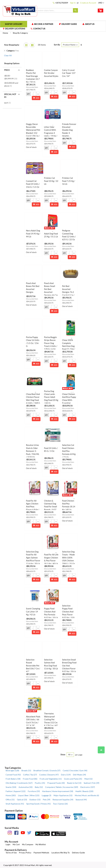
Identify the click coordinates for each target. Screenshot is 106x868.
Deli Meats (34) (79, 775)
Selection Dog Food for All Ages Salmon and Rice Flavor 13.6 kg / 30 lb (33, 558)
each (8, 103)
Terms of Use (11, 853)
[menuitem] (14, 24)
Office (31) (10, 800)
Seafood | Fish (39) (91, 783)
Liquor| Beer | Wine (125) (29, 795)
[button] (101, 3)
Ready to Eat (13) (74, 783)
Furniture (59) (34, 791)
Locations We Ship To (61, 853)
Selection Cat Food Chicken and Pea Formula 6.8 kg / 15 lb (69, 451)
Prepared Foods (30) (56, 783)
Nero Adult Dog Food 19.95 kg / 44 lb (33, 234)
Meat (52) (88, 779)
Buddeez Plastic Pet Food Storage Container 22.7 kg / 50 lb (33, 76)
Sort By (57, 45)
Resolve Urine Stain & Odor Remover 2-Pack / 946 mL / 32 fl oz (33, 451)
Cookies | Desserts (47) (49, 775)
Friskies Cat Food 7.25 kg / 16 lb (69, 181)
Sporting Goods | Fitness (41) (38, 804)
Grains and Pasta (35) (73, 779)
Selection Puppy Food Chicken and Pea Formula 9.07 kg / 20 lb (51, 612)
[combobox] (54, 10)
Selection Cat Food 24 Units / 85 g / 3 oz (51, 448)
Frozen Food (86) (30, 779)
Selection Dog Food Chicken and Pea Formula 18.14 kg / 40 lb (69, 504)
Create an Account (88, 3)
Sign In (73, 3)
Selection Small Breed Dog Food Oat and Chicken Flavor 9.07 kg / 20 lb (69, 666)
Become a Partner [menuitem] (44, 24)
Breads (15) (26, 770)
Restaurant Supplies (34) (63, 800)
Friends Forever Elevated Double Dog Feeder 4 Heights (69, 130)
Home (6, 33)
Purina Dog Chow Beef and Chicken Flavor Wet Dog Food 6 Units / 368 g (33, 397)
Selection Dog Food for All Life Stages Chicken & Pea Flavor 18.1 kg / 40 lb (51, 558)
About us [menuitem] (90, 24)
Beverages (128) (12, 770)
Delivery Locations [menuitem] (15, 29)
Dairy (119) (66, 775)
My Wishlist (41, 844)
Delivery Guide (78, 853)
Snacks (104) (11, 787)
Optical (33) (22, 800)
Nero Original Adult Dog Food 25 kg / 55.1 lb (51, 234)
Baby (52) (39, 787)
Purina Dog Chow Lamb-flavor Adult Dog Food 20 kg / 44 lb (51, 397)
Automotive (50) (26, 787)
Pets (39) (47, 800)
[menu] (53, 26)
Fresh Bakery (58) (13, 779)
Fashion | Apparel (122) (16, 791)
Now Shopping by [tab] (12, 45)
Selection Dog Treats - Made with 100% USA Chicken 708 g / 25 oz (68, 558)
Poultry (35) (40, 783)
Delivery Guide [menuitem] (69, 24)
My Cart (16, 844)
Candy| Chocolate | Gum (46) (75, 770)
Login (8, 844)
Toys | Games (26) (60, 804)
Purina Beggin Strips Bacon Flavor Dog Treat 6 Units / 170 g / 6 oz (51, 343)
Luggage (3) (46, 795)
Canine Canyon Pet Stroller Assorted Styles (51, 73)
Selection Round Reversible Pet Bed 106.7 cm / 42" (33, 666)
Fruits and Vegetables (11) (51, 779)
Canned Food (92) (13, 775)
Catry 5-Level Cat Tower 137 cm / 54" (69, 73)
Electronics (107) (88, 787)
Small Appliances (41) (15, 804)
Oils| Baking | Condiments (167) (19, 783)
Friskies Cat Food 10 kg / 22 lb (51, 181)
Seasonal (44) (81, 800)
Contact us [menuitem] (39, 29)
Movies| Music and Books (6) (87, 795)
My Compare (28, 844)
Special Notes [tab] (10, 96)
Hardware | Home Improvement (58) (58, 791)
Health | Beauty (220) (84, 791)
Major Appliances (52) (63, 795)
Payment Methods (41, 853)
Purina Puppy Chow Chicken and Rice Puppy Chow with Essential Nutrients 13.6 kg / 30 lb (69, 400)
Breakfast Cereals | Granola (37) (47, 770)
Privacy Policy (25, 853)
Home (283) (11, 795)
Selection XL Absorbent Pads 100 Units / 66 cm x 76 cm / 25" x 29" (33, 719)
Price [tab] (7, 70)
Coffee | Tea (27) (30, 775)
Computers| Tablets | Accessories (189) (62, 787)
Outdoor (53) (35, 800)
